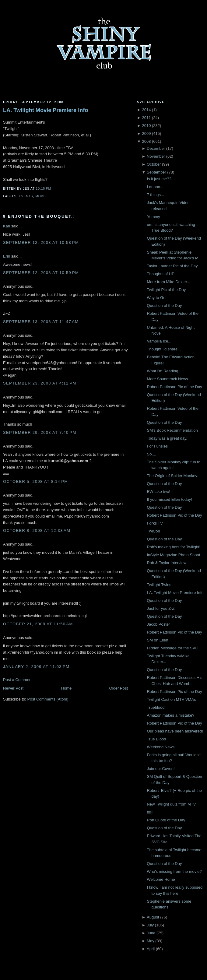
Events (26, 196)
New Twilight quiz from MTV (171, 804)
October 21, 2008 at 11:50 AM (38, 624)
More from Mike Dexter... (168, 282)
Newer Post (13, 688)
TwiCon (153, 531)
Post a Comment (18, 680)
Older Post (119, 688)
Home (67, 688)
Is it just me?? (159, 179)
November (156, 156)
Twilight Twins (159, 585)
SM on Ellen (157, 640)
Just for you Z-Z (161, 608)
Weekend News (161, 747)
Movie (41, 196)
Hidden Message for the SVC (172, 648)
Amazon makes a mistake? (170, 715)
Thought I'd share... (164, 349)
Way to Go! (157, 298)
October (154, 164)
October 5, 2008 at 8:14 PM (35, 481)
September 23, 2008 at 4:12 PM (40, 383)
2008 (146, 141)
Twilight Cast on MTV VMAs (171, 699)
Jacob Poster (158, 624)
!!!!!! (150, 812)
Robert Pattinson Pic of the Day (174, 387)
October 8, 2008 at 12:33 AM (37, 530)
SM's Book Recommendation (172, 430)
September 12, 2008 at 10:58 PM (41, 242)
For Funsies (157, 446)
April (151, 949)
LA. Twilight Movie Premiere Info (46, 110)
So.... (151, 454)
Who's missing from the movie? (174, 871)
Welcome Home (161, 879)
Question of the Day (164, 306)
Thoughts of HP (160, 274)
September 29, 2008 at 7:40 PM (40, 432)
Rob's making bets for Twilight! (174, 547)
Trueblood (156, 707)
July (150, 925)
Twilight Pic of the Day (166, 290)
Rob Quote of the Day (166, 820)
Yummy (153, 217)
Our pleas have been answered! (175, 731)
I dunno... (155, 187)
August (153, 917)
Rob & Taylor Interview (167, 563)
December (156, 148)
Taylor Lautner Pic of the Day (172, 266)
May (151, 941)
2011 (146, 118)
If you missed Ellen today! (169, 499)
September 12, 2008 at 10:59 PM (41, 273)
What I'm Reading (162, 371)
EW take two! (158, 492)
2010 (146, 126)
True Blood (156, 739)
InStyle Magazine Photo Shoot (173, 555)
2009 (146, 133)
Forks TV (155, 523)
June (151, 933)
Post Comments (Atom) (48, 699)
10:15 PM (44, 189)
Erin (7, 256)
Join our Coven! (161, 769)
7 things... (155, 195)
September (156, 172)
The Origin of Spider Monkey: (172, 476)
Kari (7, 226)
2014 (146, 110)
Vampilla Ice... (159, 341)
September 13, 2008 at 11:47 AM (41, 322)
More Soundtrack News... (169, 379)
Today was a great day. (167, 438)
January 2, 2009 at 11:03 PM (36, 667)
